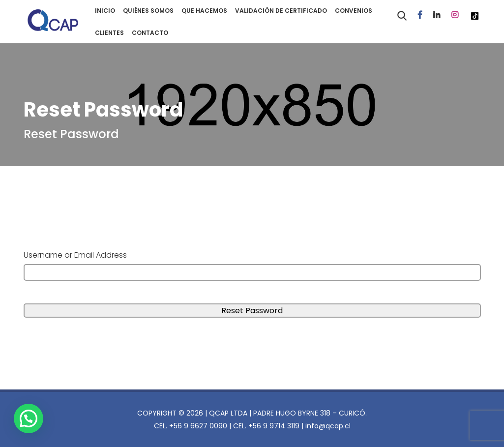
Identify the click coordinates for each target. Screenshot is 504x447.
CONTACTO (150, 33)
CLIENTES (109, 33)
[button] (31, 417)
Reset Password (71, 134)
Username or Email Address (75, 255)
